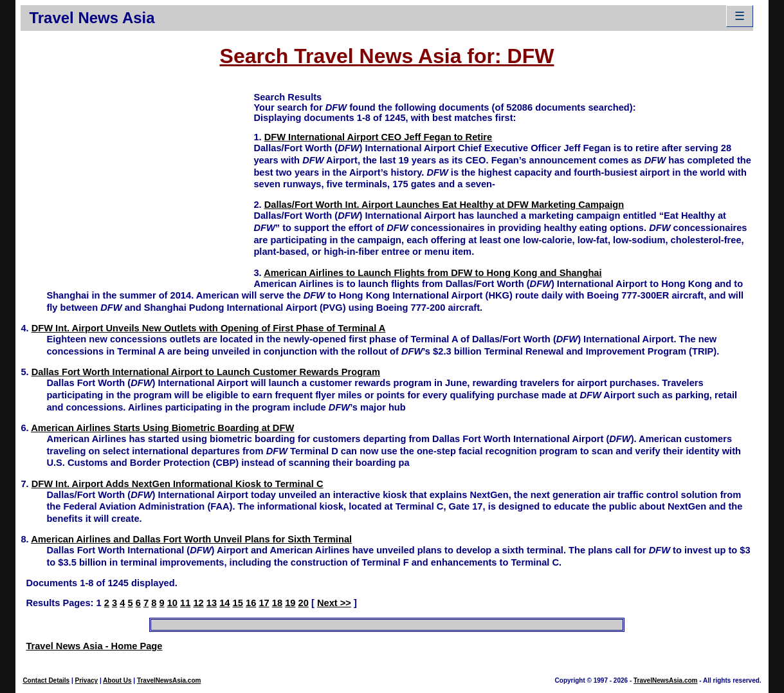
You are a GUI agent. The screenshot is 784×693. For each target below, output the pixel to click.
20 (304, 603)
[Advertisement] (137, 181)
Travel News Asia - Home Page (94, 646)
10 (172, 603)
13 (212, 603)
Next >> (334, 603)
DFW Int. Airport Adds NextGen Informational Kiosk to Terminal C (178, 484)
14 (224, 603)
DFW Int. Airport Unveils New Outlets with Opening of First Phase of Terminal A (209, 328)
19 (290, 603)
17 (264, 603)
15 (238, 603)
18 (277, 603)
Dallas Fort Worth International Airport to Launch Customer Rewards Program (206, 372)
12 (198, 603)
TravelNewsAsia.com (169, 680)
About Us (117, 680)
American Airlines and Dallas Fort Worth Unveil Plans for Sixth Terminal (191, 539)
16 (251, 603)
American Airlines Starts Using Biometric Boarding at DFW (162, 428)
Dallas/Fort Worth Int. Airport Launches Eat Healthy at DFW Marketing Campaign (444, 205)
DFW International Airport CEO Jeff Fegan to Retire (378, 137)
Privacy (87, 680)
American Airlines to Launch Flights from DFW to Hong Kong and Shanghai (433, 273)
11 (185, 603)
